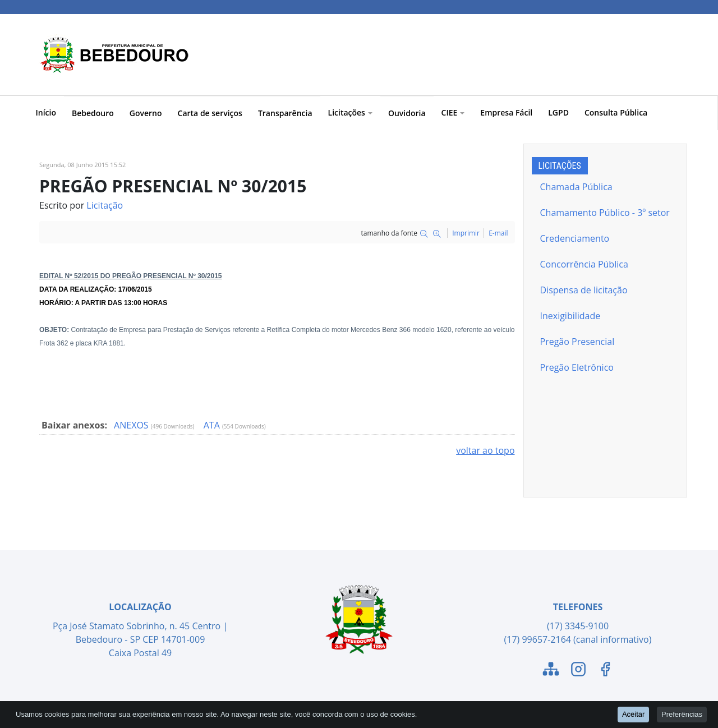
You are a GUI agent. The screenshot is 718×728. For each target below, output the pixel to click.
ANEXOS (132, 425)
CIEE (453, 112)
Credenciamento (575, 238)
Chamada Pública (576, 187)
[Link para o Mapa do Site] (551, 671)
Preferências (682, 715)
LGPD (558, 112)
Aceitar (633, 715)
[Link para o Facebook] (605, 671)
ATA (213, 425)
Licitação (105, 205)
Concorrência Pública (584, 264)
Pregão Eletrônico (577, 367)
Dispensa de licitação (584, 290)
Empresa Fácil (506, 112)
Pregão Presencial (577, 342)
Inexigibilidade (570, 316)
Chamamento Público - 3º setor (605, 213)
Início (46, 112)
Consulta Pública (616, 112)
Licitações (350, 112)
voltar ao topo (485, 450)
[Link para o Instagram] (578, 671)
